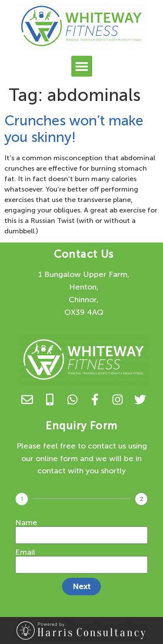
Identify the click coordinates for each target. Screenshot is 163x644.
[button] (82, 66)
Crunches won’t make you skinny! (74, 129)
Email (25, 552)
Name (26, 523)
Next (81, 587)
